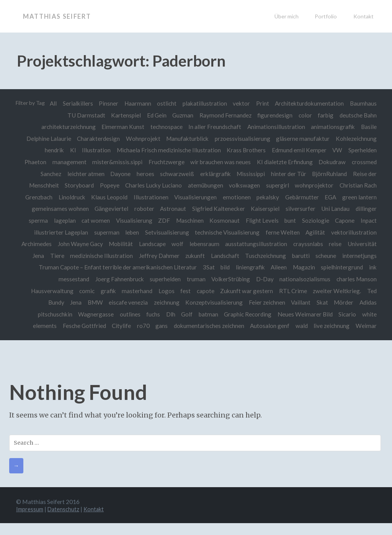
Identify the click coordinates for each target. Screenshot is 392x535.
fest (228, 291)
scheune (366, 256)
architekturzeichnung (66, 127)
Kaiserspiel (264, 209)
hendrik (52, 150)
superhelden (210, 279)
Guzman (181, 115)
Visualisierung (131, 220)
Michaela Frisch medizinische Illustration (167, 150)
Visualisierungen (194, 197)
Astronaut (171, 209)
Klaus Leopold (107, 197)
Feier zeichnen (289, 302)
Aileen (340, 267)
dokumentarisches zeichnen (235, 326)
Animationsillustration (275, 127)
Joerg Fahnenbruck (164, 279)
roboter (142, 209)
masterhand (179, 291)
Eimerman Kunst (121, 127)
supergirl (277, 185)
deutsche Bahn (358, 115)
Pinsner (139, 103)
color (305, 115)
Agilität (315, 232)
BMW (116, 302)
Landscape (185, 244)
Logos (209, 291)
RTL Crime (337, 291)
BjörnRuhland (329, 174)
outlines (148, 314)
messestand (118, 279)
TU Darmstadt (83, 115)
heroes (143, 174)
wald (328, 326)
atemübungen (204, 185)
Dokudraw (332, 162)
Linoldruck (69, 197)
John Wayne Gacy (113, 244)
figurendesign (274, 115)
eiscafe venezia (149, 302)
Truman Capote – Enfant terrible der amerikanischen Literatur (177, 267)
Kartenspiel (123, 115)
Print (295, 103)
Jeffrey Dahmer (198, 256)
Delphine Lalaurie (47, 139)
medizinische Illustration (140, 256)
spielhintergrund (61, 279)
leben (130, 232)
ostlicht (198, 103)
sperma (34, 220)
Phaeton (33, 162)
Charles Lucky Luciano (152, 185)
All (83, 103)
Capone (344, 220)
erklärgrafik (214, 174)
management (67, 162)
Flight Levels (261, 220)
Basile (369, 127)
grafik (150, 291)
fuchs (171, 314)
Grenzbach (35, 197)
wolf (211, 244)
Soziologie (315, 220)
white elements (61, 326)
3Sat (269, 267)
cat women (92, 220)
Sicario (368, 314)
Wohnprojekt (142, 139)
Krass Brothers (245, 150)
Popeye (107, 185)
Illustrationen (149, 197)
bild (286, 267)
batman (228, 314)
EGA (330, 197)
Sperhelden (363, 150)
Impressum (31, 521)
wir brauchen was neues (219, 162)
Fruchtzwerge (165, 162)
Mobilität (154, 244)
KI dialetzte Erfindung (284, 162)
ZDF (161, 220)
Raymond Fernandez (224, 115)
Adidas (40, 314)
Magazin (366, 267)
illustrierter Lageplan (58, 232)
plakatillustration (236, 103)
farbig (325, 115)
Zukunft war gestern (290, 291)
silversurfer (300, 209)
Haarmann (168, 103)
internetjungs (75, 267)
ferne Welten (282, 232)
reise (370, 244)
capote (248, 291)
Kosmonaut (223, 220)
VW (337, 150)
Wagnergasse (114, 314)
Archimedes (69, 244)
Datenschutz (66, 521)
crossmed (364, 162)
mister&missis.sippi (115, 162)
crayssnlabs (343, 244)
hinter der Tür (288, 174)
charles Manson (45, 291)
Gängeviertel (109, 209)
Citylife (146, 326)
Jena (96, 302)
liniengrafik (311, 267)
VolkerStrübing (276, 279)
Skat (345, 302)
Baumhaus (44, 115)
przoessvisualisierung (242, 139)
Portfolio (326, 16)
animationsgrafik (332, 127)
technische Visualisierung (226, 232)
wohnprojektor (314, 185)
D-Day (310, 279)
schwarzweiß (175, 174)
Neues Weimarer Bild (325, 314)
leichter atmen (83, 174)
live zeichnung (359, 326)
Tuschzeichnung (305, 256)
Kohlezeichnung (356, 139)
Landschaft (264, 256)
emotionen (235, 197)
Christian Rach (358, 185)
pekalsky (267, 197)
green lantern (359, 197)
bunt (289, 220)
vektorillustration (354, 232)
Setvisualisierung (166, 232)
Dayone (118, 174)
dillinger (366, 209)
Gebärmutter (301, 197)
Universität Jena (61, 256)
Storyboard (77, 185)
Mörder (367, 302)
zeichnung (188, 302)
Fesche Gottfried (109, 326)
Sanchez (47, 174)
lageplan (61, 220)
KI (71, 150)
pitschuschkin (72, 314)
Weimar (366, 338)
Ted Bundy (70, 302)
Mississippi (250, 174)
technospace (165, 127)
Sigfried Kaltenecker (217, 209)
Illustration (94, 150)
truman (241, 279)
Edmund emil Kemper (298, 150)
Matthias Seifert (60, 16)
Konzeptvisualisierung (236, 302)
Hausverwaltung (93, 291)
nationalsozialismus (351, 279)
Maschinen (188, 220)
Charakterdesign (96, 139)
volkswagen (243, 185)
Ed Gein (154, 115)
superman (105, 232)
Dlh (189, 314)
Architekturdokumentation (342, 103)
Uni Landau (335, 209)
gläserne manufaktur (302, 139)
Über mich (287, 16)
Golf (206, 314)
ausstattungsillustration (291, 244)
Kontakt (363, 16)
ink (92, 279)
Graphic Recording (268, 314)
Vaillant (323, 302)
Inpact (369, 220)
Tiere (95, 256)
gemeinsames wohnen (57, 209)
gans (187, 326)
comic (128, 291)
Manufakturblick (186, 139)
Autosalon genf (296, 326)
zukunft (234, 256)
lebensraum (238, 244)
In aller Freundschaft (214, 127)
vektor (274, 103)
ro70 (168, 326)
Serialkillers (108, 103)
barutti (341, 256)
